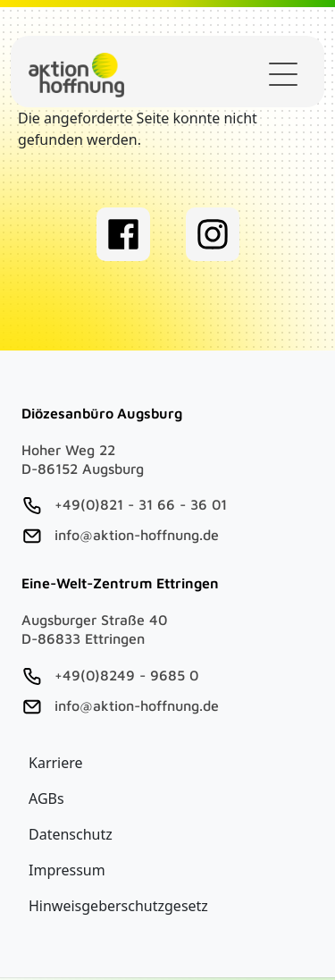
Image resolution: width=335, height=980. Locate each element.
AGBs (46, 798)
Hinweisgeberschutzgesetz (118, 906)
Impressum (67, 870)
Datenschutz (71, 834)
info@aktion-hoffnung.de (137, 535)
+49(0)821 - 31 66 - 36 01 (141, 504)
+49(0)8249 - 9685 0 (126, 675)
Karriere (56, 763)
